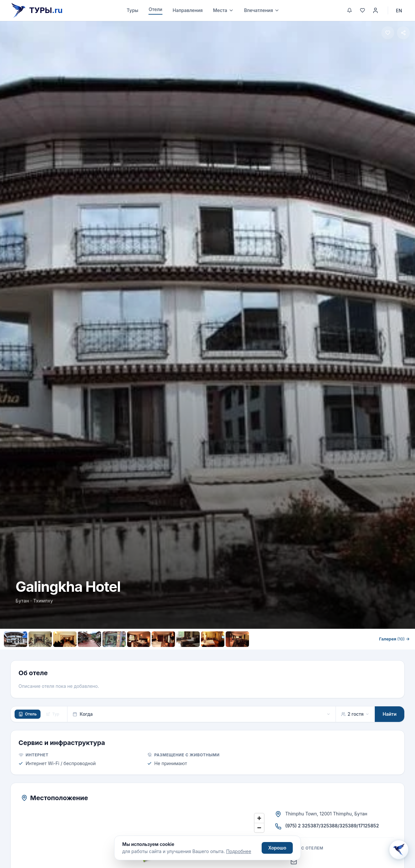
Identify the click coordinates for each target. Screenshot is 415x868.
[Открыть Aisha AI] (399, 850)
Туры (133, 10)
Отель (28, 714)
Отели (155, 9)
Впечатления (262, 10)
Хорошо (277, 848)
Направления (188, 10)
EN (399, 11)
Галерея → (394, 639)
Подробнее (238, 851)
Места (223, 10)
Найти (390, 714)
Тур (53, 714)
